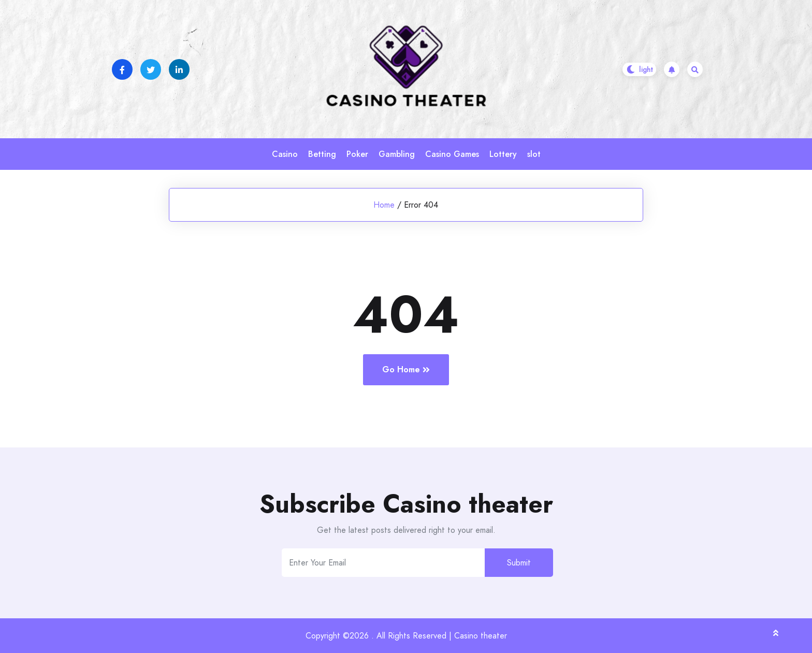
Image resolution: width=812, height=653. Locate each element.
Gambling (397, 154)
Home (384, 205)
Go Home (406, 369)
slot (534, 154)
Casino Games (452, 154)
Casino (285, 154)
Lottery (503, 154)
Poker (357, 154)
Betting (322, 154)
